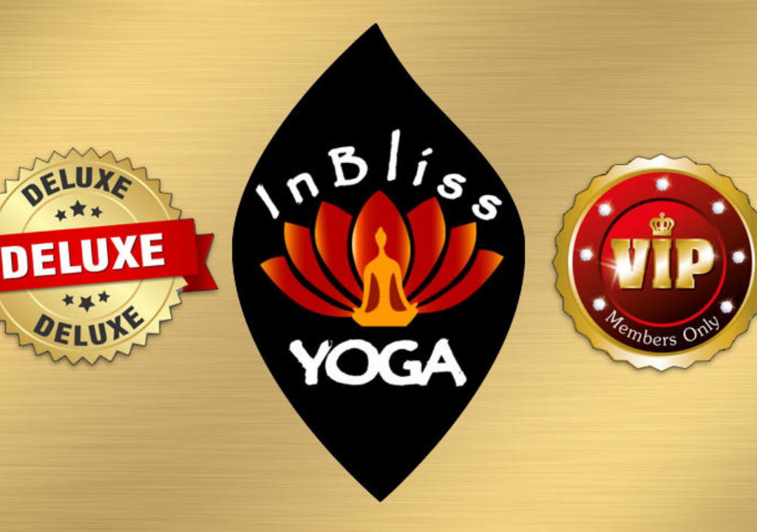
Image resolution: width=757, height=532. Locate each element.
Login (379, 440)
